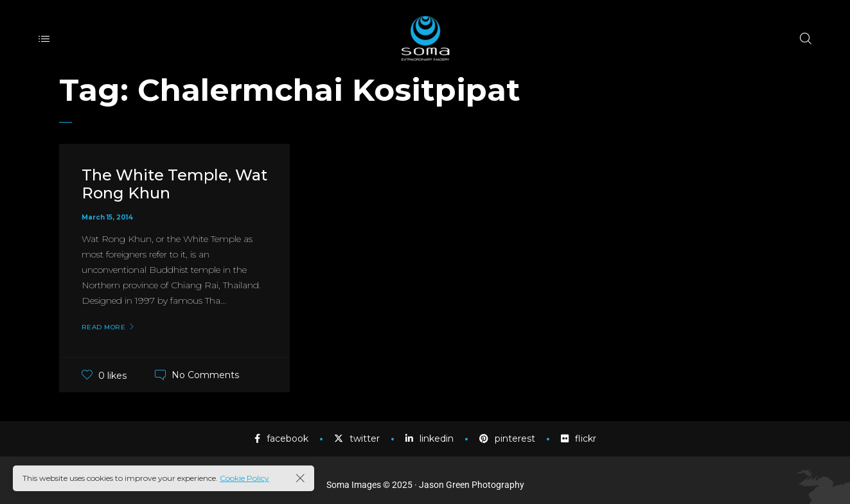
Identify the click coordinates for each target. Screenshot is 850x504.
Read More (104, 327)
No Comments (205, 375)
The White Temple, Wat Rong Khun (174, 184)
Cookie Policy (244, 478)
